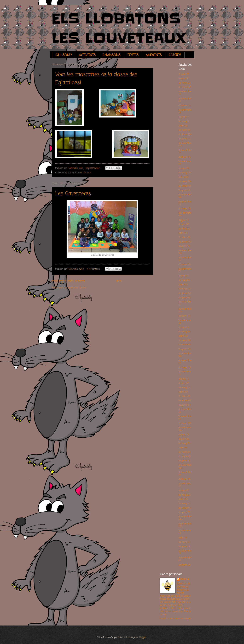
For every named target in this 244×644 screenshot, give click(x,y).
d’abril (181, 126)
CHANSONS (112, 55)
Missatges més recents (68, 281)
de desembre (185, 92)
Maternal (185, 579)
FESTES (133, 55)
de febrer (183, 87)
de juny (182, 79)
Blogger (143, 637)
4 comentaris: (94, 269)
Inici (119, 281)
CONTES (175, 55)
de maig (183, 121)
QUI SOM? (64, 55)
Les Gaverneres (73, 194)
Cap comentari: (93, 168)
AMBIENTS (154, 55)
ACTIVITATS (87, 55)
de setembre (185, 110)
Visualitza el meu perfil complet (175, 619)
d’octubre (183, 106)
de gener (183, 139)
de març (183, 83)
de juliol (182, 74)
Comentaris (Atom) (76, 288)
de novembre (185, 99)
